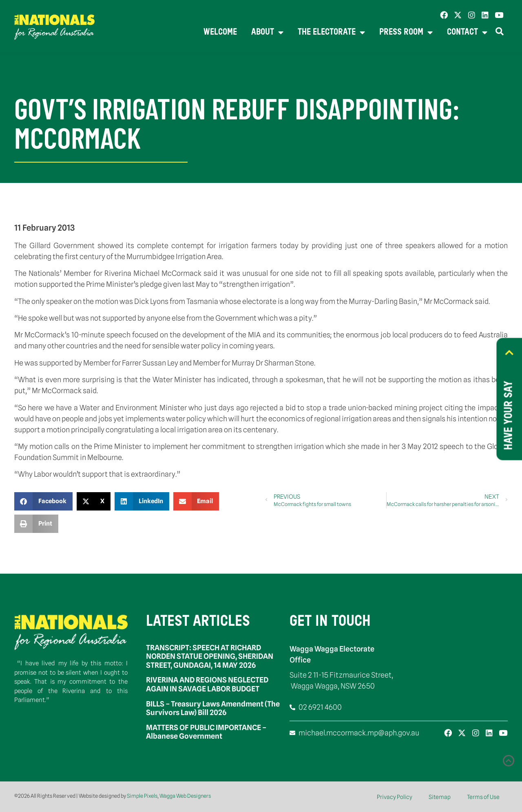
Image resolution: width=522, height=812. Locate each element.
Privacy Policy (395, 797)
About (267, 33)
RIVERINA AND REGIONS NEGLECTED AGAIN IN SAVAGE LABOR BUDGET (207, 684)
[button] (43, 501)
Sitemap (440, 797)
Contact (467, 33)
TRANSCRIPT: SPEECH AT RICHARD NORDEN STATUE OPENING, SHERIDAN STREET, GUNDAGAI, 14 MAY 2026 (210, 656)
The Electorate (331, 33)
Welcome (220, 32)
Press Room (406, 33)
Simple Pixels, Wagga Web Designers (169, 796)
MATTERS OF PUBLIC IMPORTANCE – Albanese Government (206, 732)
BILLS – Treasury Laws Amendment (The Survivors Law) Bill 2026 (213, 708)
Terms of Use (483, 797)
